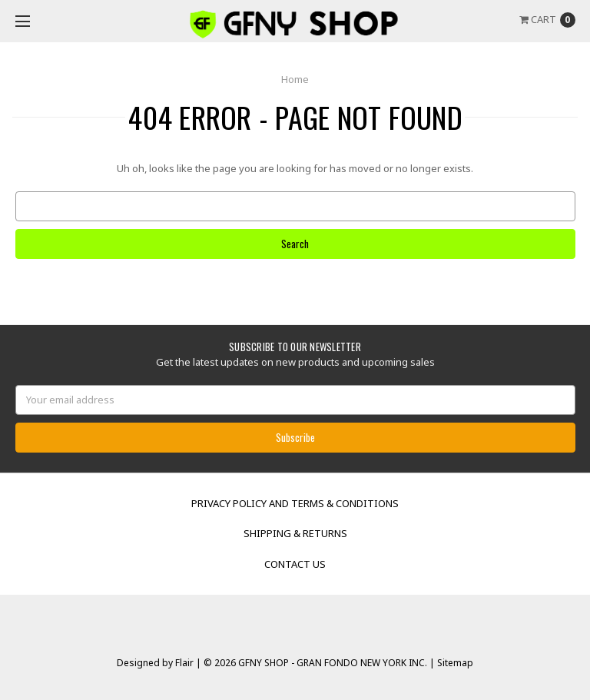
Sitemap (454, 663)
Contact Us (295, 564)
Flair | (188, 663)
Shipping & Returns (295, 533)
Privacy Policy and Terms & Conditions (295, 503)
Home (295, 79)
